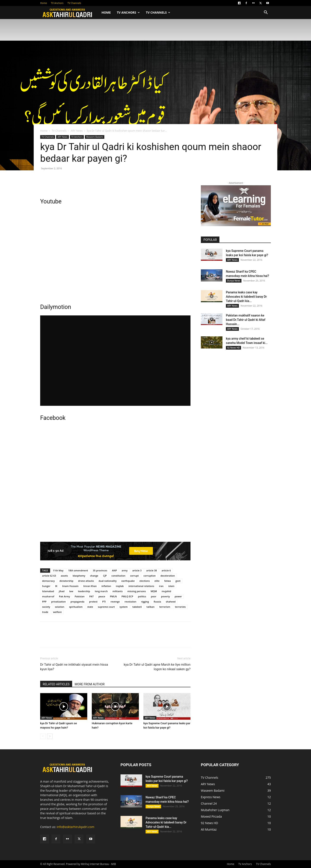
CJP (105, 576)
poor (154, 596)
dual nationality (108, 581)
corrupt (134, 576)
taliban (150, 607)
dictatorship (66, 581)
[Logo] (69, 13)
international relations (141, 586)
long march (101, 591)
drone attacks (86, 581)
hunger (46, 586)
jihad (62, 591)
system (124, 607)
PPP (44, 602)
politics (142, 596)
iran (161, 586)
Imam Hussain (70, 586)
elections (145, 581)
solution (60, 607)
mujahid (166, 591)
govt (178, 581)
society (46, 607)
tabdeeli (137, 607)
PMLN (113, 596)
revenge (115, 602)
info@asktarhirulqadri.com (76, 827)
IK (56, 586)
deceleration (168, 576)
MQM (154, 591)
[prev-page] (43, 736)
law (71, 591)
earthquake (128, 581)
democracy (48, 581)
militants (118, 591)
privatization (58, 602)
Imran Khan (90, 586)
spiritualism (76, 607)
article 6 (166, 570)
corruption (150, 576)
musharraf (48, 596)
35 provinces (100, 570)
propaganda (77, 602)
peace (102, 596)
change (94, 576)
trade (45, 612)
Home (44, 3)
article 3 (137, 570)
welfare (57, 612)
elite (157, 581)
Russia (157, 602)
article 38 (152, 570)
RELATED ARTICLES (56, 684)
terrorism (165, 607)
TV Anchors (57, 3)
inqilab (120, 586)
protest (93, 602)
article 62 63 (49, 576)
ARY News (77, 131)
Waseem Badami (95, 137)
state (90, 607)
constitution (118, 576)
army (125, 570)
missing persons (137, 591)
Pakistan (80, 596)
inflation (106, 586)
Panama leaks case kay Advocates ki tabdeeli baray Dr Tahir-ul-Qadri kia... (246, 297)
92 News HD (233, 348)
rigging (145, 602)
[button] (266, 13)
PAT (91, 596)
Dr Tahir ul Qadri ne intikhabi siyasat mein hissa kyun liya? (74, 667)
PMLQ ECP (127, 596)
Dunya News (234, 281)
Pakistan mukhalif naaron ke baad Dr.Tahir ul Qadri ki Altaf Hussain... (246, 320)
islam (171, 586)
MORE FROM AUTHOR (90, 684)
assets (64, 576)
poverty (166, 596)
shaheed (171, 602)
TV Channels (74, 3)
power (178, 596)
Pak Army (64, 596)
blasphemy (79, 576)
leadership (84, 591)
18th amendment (78, 570)
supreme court (106, 607)
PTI (104, 602)
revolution (130, 602)
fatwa (168, 581)
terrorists (180, 607)
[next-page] (50, 736)
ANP (115, 570)
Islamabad (48, 591)
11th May (58, 570)
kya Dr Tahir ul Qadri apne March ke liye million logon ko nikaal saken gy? (157, 667)
